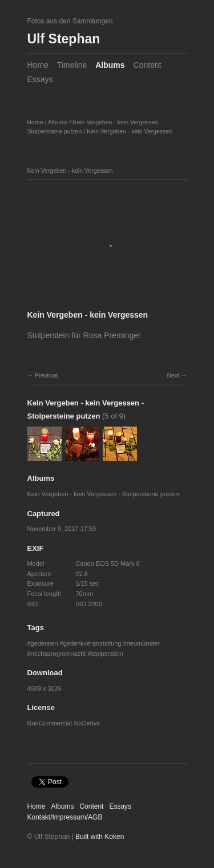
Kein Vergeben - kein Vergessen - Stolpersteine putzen (103, 494)
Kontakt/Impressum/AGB (65, 817)
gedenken (45, 643)
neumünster (143, 643)
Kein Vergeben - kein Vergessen (130, 131)
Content (148, 65)
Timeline (72, 65)
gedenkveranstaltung (92, 643)
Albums (110, 65)
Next (173, 375)
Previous (47, 375)
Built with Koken (100, 837)
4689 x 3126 (45, 688)
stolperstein (107, 654)
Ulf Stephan (64, 39)
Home (38, 65)
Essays (40, 79)
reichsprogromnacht (58, 654)
